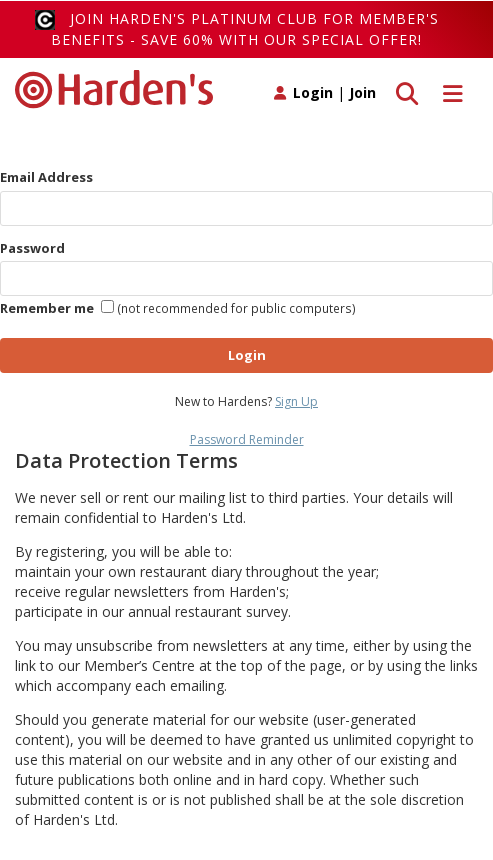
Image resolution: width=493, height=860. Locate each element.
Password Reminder (247, 439)
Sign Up (296, 401)
